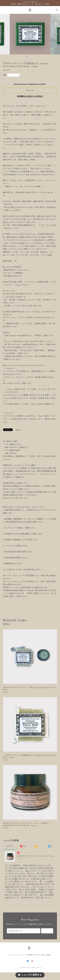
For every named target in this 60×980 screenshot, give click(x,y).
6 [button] (34, 57)
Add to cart (30, 90)
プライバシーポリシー (16, 955)
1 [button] (25, 57)
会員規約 (48, 955)
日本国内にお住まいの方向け (30, 96)
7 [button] (35, 57)
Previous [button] (4, 34)
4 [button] (30, 57)
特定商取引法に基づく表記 (36, 955)
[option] (30, 34)
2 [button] (27, 57)
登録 (47, 931)
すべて (10, 846)
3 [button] (29, 57)
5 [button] (32, 57)
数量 (5, 75)
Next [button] (56, 34)
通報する (19, 430)
